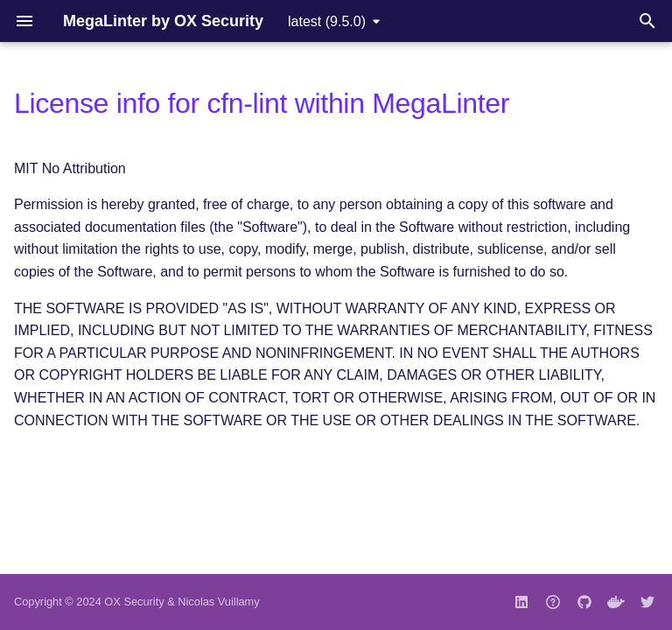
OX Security (134, 602)
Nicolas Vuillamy (218, 602)
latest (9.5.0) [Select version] (327, 21)
